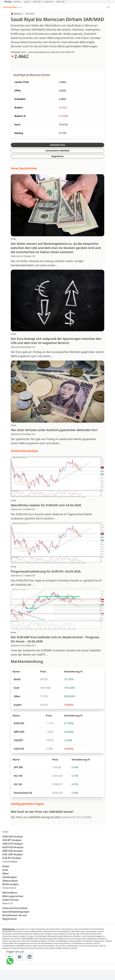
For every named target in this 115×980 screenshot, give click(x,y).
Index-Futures (11, 900)
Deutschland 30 (23, 793)
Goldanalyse (10, 877)
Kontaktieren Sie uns (15, 915)
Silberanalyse (10, 881)
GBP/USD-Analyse (13, 851)
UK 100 (18, 784)
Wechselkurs (10, 893)
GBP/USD (60, 2)
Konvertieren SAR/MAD (57, 151)
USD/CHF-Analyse (13, 844)
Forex (5, 832)
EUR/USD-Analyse (13, 837)
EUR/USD (49, 2)
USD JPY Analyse (12, 840)
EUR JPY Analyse (12, 858)
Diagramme (57, 156)
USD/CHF (19, 749)
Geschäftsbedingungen (16, 912)
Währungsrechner (13, 896)
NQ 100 (18, 776)
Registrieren (10, 919)
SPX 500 (18, 767)
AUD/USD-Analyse (13, 847)
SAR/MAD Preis (57, 145)
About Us (8, 903)
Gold (27, 2)
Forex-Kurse (9, 888)
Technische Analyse (24, 451)
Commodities (10, 862)
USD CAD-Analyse (13, 854)
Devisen (16, 14)
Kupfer (18, 705)
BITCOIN (37, 2)
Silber (17, 696)
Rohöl (17, 2)
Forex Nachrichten (24, 168)
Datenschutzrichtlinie (15, 908)
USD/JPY (18, 740)
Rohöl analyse (10, 884)
